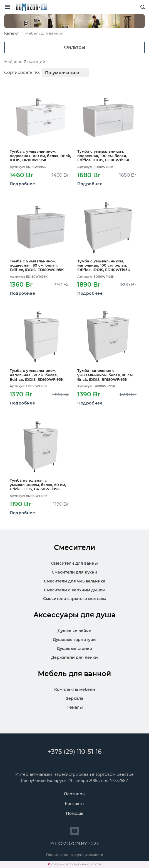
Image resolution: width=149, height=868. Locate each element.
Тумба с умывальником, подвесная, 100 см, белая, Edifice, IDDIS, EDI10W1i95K (103, 156)
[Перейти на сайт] (74, 831)
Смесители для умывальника (75, 581)
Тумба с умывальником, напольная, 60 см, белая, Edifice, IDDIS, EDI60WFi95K (37, 375)
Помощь (74, 813)
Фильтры (74, 47)
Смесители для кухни (74, 572)
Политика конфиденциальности (75, 855)
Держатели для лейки (74, 657)
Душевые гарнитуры (75, 640)
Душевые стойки (74, 648)
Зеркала (74, 698)
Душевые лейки (74, 631)
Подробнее (22, 184)
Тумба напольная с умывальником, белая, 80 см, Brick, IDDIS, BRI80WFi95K (105, 375)
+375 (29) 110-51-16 (75, 752)
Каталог (12, 33)
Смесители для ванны (74, 563)
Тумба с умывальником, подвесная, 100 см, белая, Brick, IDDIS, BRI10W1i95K (40, 156)
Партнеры (75, 794)
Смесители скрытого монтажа (75, 599)
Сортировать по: (22, 72)
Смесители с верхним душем (75, 590)
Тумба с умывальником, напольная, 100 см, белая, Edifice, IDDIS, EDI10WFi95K (104, 265)
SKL (31, 7)
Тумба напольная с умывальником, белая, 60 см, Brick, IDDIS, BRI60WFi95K (38, 485)
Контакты (74, 804)
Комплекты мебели (75, 689)
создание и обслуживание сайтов (76, 864)
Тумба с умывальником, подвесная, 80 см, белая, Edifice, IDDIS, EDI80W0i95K (37, 265)
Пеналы (75, 707)
